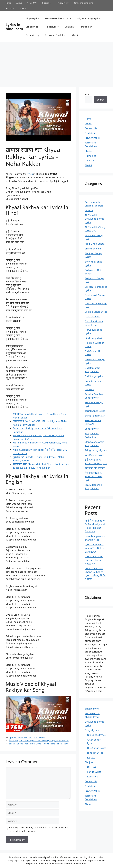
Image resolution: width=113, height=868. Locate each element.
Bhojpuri (55, 27)
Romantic (92, 777)
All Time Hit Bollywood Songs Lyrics (94, 219)
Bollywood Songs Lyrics (88, 18)
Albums (89, 210)
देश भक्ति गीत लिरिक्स (95, 468)
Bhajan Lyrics (32, 18)
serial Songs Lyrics (95, 411)
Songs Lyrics (35, 27)
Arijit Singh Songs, (95, 244)
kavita (90, 161)
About (19, 3)
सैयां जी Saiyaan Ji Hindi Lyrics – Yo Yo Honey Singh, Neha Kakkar (39, 741)
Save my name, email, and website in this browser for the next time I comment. (39, 829)
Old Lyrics (93, 767)
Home (8, 3)
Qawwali (89, 389)
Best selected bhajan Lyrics (58, 18)
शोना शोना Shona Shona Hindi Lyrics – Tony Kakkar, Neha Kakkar (38, 744)
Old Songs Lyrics (94, 376)
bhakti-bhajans (93, 249)
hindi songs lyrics (94, 338)
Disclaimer (47, 3)
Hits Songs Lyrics (97, 748)
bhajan (12, 8)
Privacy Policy (63, 3)
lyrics (30, 174)
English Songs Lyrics (96, 312)
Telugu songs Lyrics (96, 450)
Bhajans (92, 156)
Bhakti (23, 8)
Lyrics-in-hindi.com (14, 27)
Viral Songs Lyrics (94, 455)
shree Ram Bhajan (95, 416)
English (91, 757)
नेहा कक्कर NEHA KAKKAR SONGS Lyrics (27, 738)
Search (89, 94)
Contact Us (32, 3)
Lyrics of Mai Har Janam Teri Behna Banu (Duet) (94, 548)
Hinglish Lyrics (95, 753)
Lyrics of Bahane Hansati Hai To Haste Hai (94, 560)
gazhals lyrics (92, 316)
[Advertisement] (56, 63)
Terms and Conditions (83, 3)
